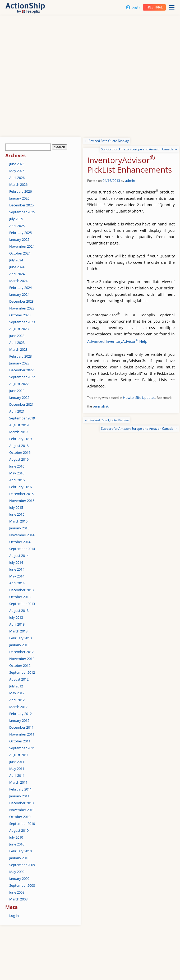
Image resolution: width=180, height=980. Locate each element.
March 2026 (18, 184)
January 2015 (19, 528)
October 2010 (20, 817)
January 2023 (19, 363)
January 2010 (19, 858)
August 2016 (19, 459)
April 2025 (17, 226)
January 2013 (19, 645)
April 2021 (17, 411)
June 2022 (17, 391)
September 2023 (22, 322)
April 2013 (17, 624)
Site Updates (145, 397)
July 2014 (16, 562)
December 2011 (21, 727)
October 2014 (20, 542)
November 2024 (22, 246)
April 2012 (17, 700)
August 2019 (19, 425)
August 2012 (19, 679)
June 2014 (17, 569)
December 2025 (21, 205)
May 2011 (17, 769)
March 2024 (18, 281)
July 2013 (16, 617)
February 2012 (20, 714)
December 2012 (21, 652)
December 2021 (21, 404)
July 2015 (16, 507)
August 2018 (19, 446)
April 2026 (17, 178)
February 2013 (20, 638)
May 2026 (17, 171)
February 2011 (20, 789)
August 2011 (19, 755)
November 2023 (22, 308)
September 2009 (22, 865)
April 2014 (17, 583)
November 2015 (22, 501)
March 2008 (18, 899)
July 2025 (16, 219)
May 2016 (17, 473)
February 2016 (20, 487)
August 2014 (19, 556)
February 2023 (20, 356)
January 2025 (19, 239)
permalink (101, 406)
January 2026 (19, 198)
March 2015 (18, 521)
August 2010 (19, 830)
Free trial (154, 7)
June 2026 (17, 164)
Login (133, 7)
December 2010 (21, 803)
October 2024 (20, 253)
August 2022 (19, 384)
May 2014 (17, 576)
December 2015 (21, 494)
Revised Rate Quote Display (107, 141)
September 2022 (22, 377)
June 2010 (17, 844)
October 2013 (20, 597)
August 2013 (19, 611)
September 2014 (22, 549)
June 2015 (17, 514)
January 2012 (19, 720)
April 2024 (17, 274)
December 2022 (21, 370)
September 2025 (22, 212)
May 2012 (17, 693)
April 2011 (17, 775)
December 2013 (21, 590)
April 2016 (17, 480)
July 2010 (16, 837)
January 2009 (19, 879)
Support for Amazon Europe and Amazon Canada (139, 149)
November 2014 (22, 535)
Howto (128, 397)
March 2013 (18, 631)
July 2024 (16, 260)
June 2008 (17, 892)
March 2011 (18, 782)
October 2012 (20, 665)
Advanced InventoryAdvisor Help (117, 341)
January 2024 (19, 294)
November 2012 (22, 659)
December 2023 (21, 301)
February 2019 (20, 439)
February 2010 (20, 851)
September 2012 (22, 672)
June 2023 (17, 336)
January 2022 (19, 397)
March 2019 (18, 432)
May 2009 (17, 872)
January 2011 (19, 796)
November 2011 (22, 734)
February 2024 (20, 288)
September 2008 (22, 885)
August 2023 (19, 329)
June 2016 (17, 466)
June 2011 (17, 762)
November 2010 (22, 810)
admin (130, 181)
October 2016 (20, 452)
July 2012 (16, 686)
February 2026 (20, 191)
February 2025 (20, 233)
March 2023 (18, 349)
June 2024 (17, 267)
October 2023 (20, 315)
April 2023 (17, 343)
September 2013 (22, 604)
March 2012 (18, 707)
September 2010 (22, 824)
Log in (14, 916)
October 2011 (20, 741)
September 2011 (22, 748)
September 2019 (22, 418)
